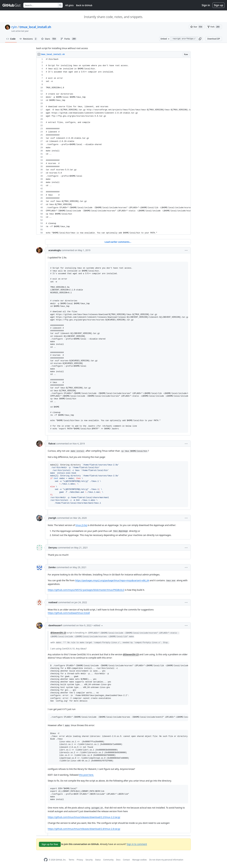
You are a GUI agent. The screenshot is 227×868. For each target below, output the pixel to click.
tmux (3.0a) (81, 525)
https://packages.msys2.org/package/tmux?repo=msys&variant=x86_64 (112, 580)
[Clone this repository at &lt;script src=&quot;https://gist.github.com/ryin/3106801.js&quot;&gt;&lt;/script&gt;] (184, 39)
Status (98, 860)
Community (108, 860)
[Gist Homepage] (12, 5)
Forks (69, 39)
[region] (113, 146)
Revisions (28, 39)
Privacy (80, 860)
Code (11, 39)
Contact (126, 860)
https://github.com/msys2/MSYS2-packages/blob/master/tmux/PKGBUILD (86, 590)
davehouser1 (55, 625)
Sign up (218, 5)
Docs (118, 860)
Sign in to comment (137, 844)
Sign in (206, 5)
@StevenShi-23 (58, 633)
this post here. (86, 775)
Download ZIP (214, 39)
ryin (14, 27)
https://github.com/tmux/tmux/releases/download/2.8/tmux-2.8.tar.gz (84, 829)
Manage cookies (139, 860)
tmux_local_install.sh (35, 27)
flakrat (52, 444)
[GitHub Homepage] (46, 860)
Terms (71, 860)
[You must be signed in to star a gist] (197, 27)
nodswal (53, 602)
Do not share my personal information (166, 860)
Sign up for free (50, 844)
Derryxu (53, 548)
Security (89, 860)
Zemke (52, 567)
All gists (69, 5)
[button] (200, 39)
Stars (49, 39)
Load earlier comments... (118, 242)
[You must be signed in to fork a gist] (214, 27)
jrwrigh (52, 518)
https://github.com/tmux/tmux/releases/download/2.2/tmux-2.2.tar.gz (84, 817)
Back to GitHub (84, 5)
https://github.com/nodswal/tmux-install (69, 613)
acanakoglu (55, 250)
